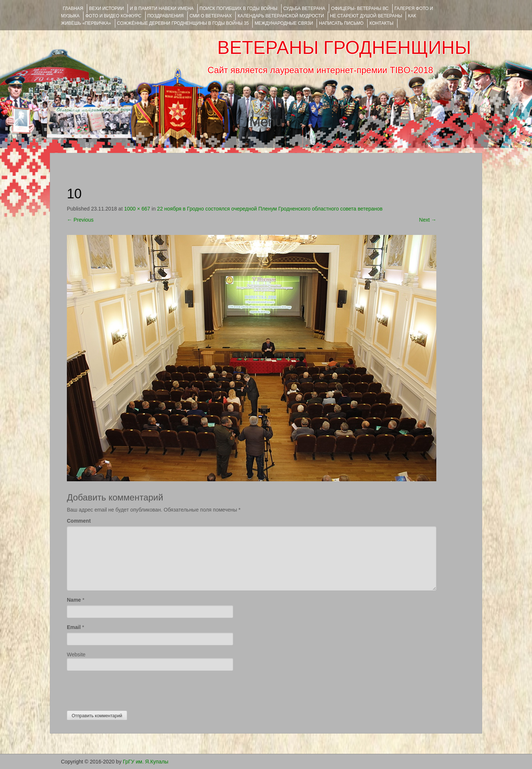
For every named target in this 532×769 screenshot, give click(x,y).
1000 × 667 (137, 209)
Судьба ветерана (304, 8)
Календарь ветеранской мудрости (281, 16)
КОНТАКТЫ (381, 23)
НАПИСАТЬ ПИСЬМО (341, 23)
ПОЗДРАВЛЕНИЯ (166, 16)
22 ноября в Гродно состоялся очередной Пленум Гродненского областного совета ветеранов (270, 209)
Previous (80, 220)
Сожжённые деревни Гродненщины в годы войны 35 (183, 23)
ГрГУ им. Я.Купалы (146, 762)
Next (428, 220)
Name (74, 600)
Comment (79, 521)
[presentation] (123, 689)
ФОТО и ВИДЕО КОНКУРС (113, 16)
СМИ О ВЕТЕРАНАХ (211, 16)
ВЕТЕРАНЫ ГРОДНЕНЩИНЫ (344, 48)
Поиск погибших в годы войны (238, 8)
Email (74, 627)
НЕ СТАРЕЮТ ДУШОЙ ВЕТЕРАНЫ (366, 16)
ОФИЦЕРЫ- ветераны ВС (360, 8)
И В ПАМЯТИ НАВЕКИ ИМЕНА (162, 8)
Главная (73, 8)
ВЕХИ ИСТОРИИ (106, 8)
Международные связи (284, 23)
